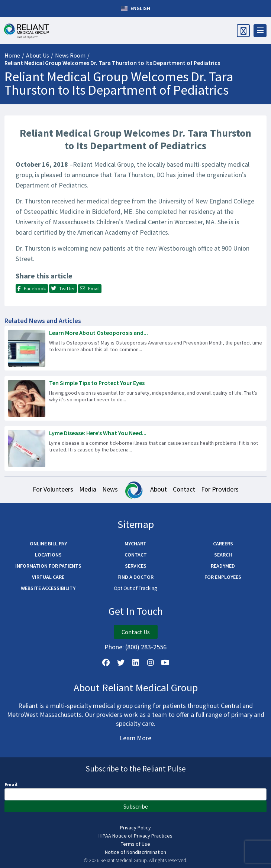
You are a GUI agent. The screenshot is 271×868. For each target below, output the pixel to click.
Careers (223, 544)
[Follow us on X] (121, 663)
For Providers (220, 489)
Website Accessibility (48, 588)
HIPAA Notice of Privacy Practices (135, 836)
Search (223, 555)
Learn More (135, 738)
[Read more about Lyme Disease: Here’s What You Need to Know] (135, 448)
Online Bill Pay (48, 544)
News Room (70, 55)
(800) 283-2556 (146, 647)
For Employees (223, 577)
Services (136, 566)
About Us (38, 55)
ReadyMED (223, 566)
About (159, 489)
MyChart (135, 544)
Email (11, 784)
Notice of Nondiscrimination (135, 852)
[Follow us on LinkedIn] (136, 663)
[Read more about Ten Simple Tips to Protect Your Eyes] (135, 398)
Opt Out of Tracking (135, 588)
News (110, 489)
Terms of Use (135, 844)
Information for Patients (48, 566)
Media (88, 489)
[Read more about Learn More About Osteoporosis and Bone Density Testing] (135, 348)
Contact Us (136, 632)
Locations (48, 555)
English (135, 9)
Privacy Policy (135, 828)
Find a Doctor (135, 577)
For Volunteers (53, 489)
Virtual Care (48, 577)
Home (12, 55)
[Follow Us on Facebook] (106, 663)
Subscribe (136, 806)
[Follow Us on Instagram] (151, 663)
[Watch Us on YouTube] (165, 663)
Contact (184, 489)
